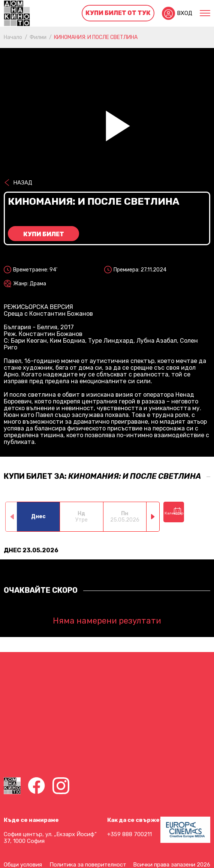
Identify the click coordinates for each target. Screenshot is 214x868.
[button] (153, 517)
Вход (185, 13)
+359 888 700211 (129, 834)
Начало (13, 37)
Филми (38, 37)
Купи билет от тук (118, 13)
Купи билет (44, 234)
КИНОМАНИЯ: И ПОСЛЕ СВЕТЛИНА (96, 37)
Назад (23, 183)
